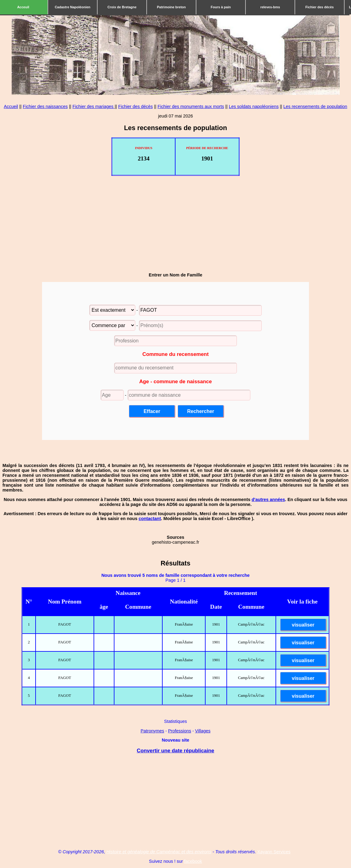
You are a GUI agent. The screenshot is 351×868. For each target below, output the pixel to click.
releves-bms (270, 7)
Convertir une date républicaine (175, 751)
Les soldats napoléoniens (254, 106)
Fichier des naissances (45, 106)
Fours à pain (221, 7)
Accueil (11, 106)
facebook (193, 861)
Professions (180, 731)
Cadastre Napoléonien (72, 7)
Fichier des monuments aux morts (191, 106)
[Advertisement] (175, 224)
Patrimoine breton (171, 7)
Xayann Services (274, 852)
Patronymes (152, 731)
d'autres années (268, 500)
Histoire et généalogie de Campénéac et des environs (159, 852)
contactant (150, 519)
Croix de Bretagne (122, 7)
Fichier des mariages (94, 106)
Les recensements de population (315, 106)
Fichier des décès (319, 7)
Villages (203, 731)
